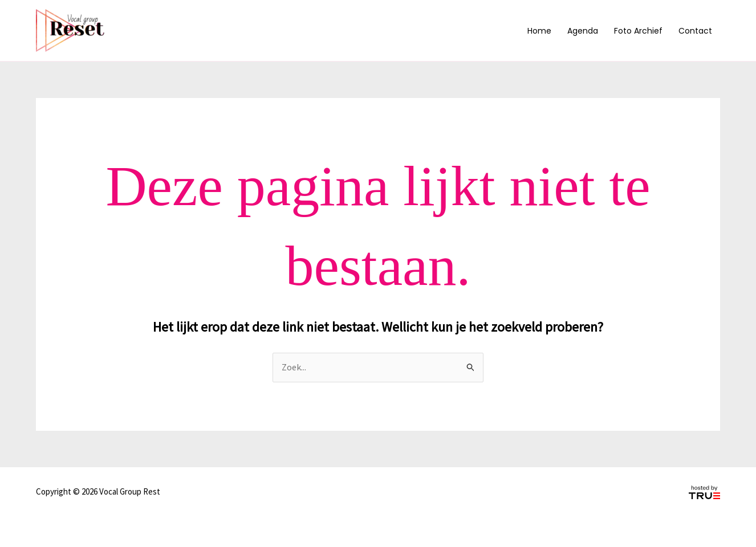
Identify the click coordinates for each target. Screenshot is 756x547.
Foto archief (638, 31)
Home (539, 31)
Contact (695, 31)
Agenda (583, 31)
